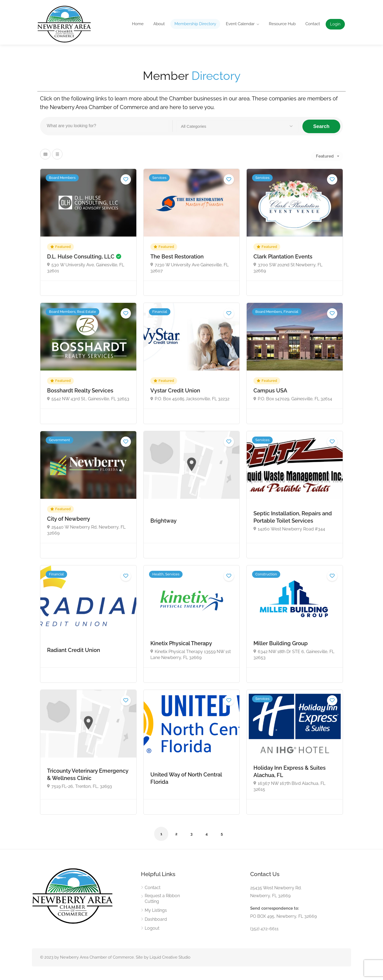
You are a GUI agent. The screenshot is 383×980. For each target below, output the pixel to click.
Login (335, 24)
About (159, 24)
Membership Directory (195, 24)
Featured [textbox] (325, 156)
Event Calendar (240, 24)
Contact (313, 24)
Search (321, 126)
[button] (237, 126)
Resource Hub (282, 24)
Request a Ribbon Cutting (162, 899)
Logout (152, 928)
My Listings (156, 910)
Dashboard (156, 919)
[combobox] (327, 156)
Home (138, 24)
